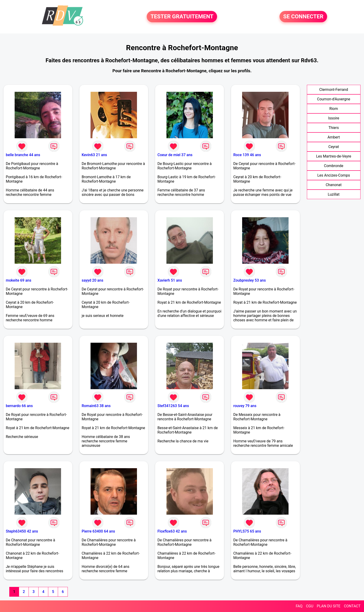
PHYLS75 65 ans (247, 531)
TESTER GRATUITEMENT (182, 17)
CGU (310, 606)
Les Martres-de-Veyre (334, 156)
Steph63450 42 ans (22, 531)
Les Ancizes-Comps (334, 175)
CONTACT (352, 606)
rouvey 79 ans (245, 406)
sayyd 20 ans (93, 280)
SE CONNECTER (303, 17)
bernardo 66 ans (19, 406)
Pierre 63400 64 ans (98, 531)
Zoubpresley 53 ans (250, 280)
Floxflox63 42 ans (172, 531)
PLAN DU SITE (329, 606)
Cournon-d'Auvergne (334, 99)
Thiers (334, 128)
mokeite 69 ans (19, 280)
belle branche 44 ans (23, 155)
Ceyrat (334, 147)
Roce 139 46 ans (247, 155)
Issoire (334, 118)
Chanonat (334, 185)
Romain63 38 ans (96, 406)
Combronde (334, 166)
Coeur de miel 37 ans (175, 155)
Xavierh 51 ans (170, 280)
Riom (334, 109)
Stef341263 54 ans (173, 406)
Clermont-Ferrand (334, 90)
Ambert (334, 137)
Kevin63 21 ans (94, 155)
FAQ (299, 606)
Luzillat (334, 194)
